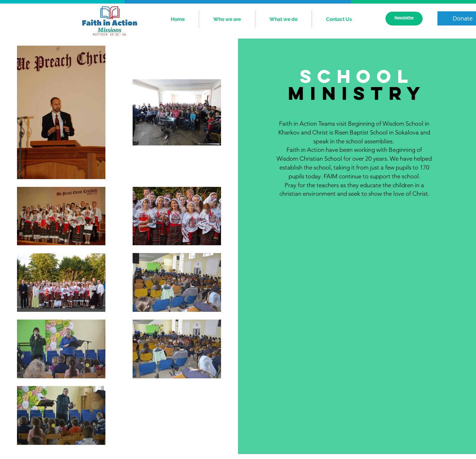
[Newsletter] (404, 19)
